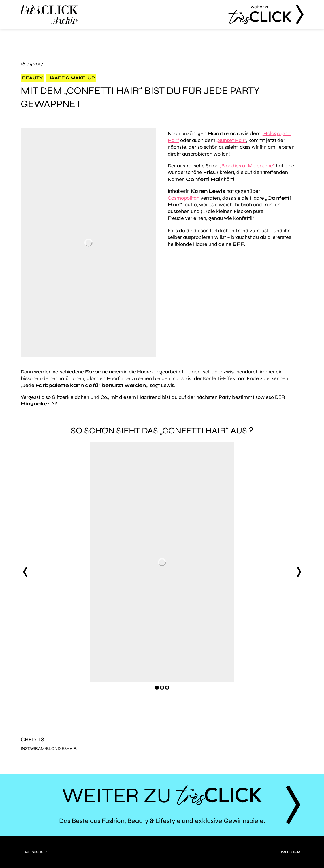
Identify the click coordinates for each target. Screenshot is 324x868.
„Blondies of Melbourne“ (247, 166)
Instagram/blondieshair (49, 749)
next (299, 572)
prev (25, 572)
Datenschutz (36, 852)
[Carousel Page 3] (167, 688)
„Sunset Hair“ (231, 140)
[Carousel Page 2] (162, 688)
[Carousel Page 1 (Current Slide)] (157, 688)
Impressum (291, 852)
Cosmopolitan (184, 198)
